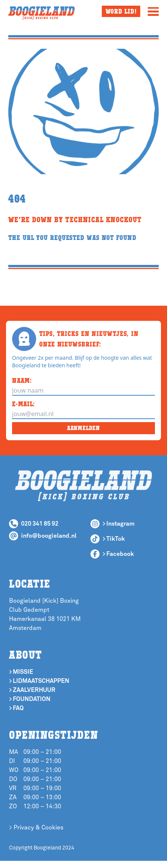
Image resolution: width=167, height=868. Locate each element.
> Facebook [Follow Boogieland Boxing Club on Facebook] (118, 554)
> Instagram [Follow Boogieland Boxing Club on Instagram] (119, 524)
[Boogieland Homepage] (41, 13)
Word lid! (121, 11)
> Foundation (30, 699)
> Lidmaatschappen (39, 681)
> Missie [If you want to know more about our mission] (21, 672)
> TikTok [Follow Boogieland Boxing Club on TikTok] (114, 539)
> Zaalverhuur (32, 690)
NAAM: (22, 380)
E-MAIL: (24, 404)
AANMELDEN (83, 428)
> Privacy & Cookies (36, 828)
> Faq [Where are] (16, 708)
